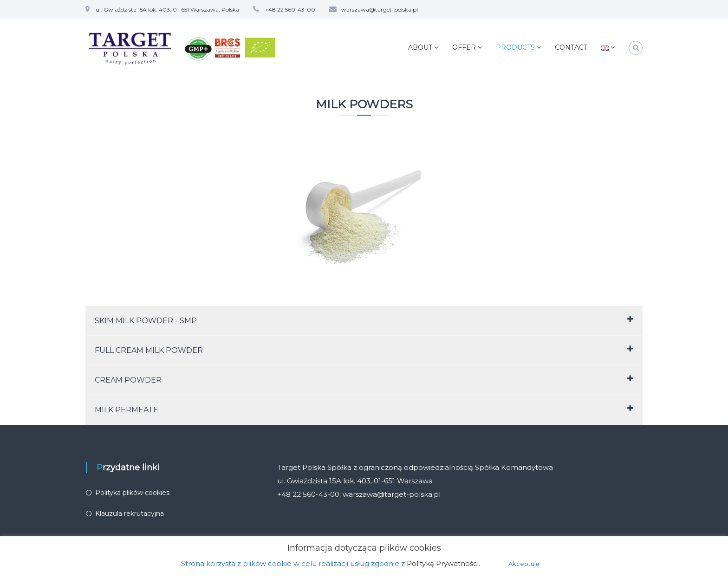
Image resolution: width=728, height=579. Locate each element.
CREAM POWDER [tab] (364, 380)
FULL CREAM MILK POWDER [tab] (364, 350)
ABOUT (420, 47)
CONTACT (571, 47)
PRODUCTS (515, 47)
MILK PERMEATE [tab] (364, 409)
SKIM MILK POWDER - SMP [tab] (364, 320)
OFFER (464, 47)
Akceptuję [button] (524, 564)
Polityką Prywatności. (443, 563)
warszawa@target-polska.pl (380, 10)
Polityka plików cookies (132, 493)
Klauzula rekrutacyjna (130, 514)
